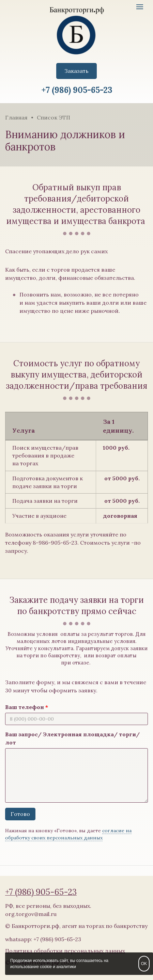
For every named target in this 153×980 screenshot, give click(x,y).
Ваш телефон (25, 707)
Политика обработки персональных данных (65, 951)
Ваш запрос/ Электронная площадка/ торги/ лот (72, 738)
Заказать (76, 71)
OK (144, 964)
